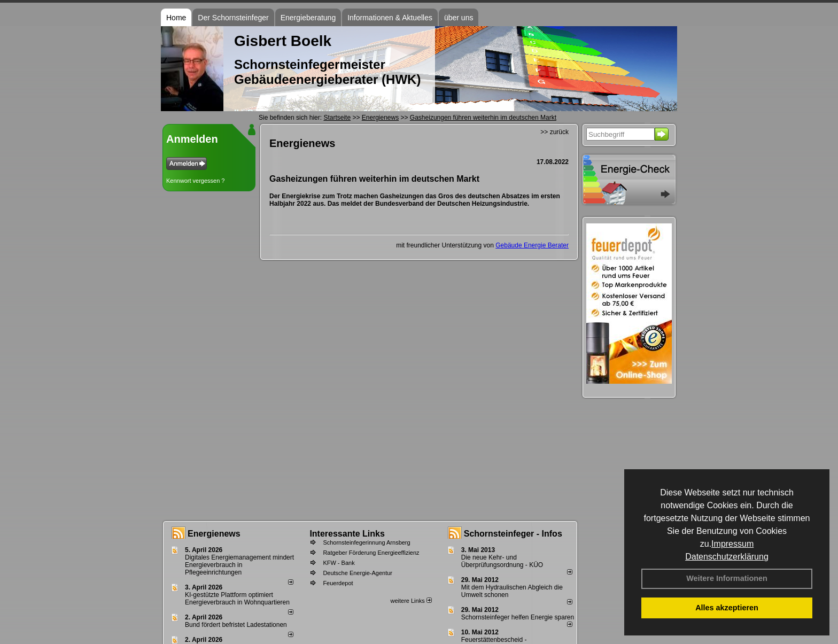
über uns (459, 18)
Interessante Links (347, 534)
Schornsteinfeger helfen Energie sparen (518, 617)
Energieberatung (308, 18)
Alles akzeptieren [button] (727, 608)
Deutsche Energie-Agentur (358, 573)
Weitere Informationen (727, 578)
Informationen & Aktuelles (390, 18)
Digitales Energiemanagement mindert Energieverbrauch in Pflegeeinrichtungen (239, 565)
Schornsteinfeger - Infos (513, 534)
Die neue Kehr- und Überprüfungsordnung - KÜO (502, 561)
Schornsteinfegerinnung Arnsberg (366, 542)
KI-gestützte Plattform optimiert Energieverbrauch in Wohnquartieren (237, 599)
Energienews (214, 534)
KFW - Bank (339, 563)
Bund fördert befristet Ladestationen (236, 625)
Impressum (732, 544)
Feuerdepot (338, 583)
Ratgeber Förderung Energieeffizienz (371, 553)
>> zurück (554, 132)
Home (176, 18)
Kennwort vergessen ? (195, 181)
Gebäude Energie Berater (532, 245)
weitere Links (411, 601)
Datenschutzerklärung (727, 557)
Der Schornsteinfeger (233, 18)
